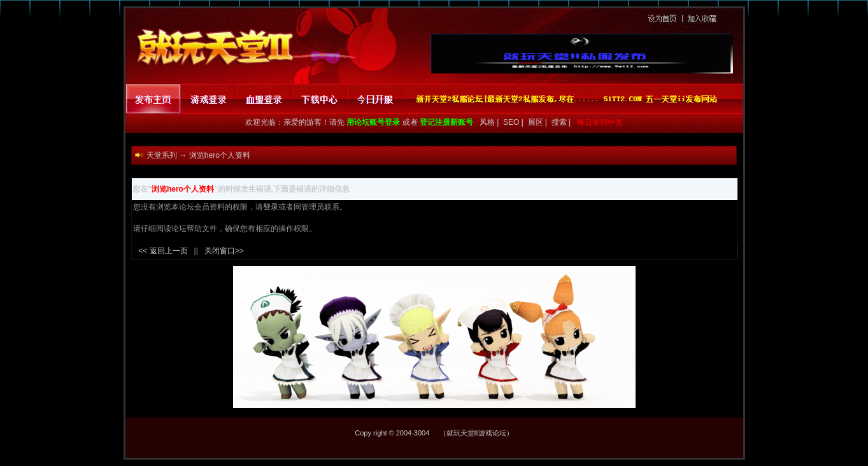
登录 (271, 207)
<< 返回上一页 (163, 251)
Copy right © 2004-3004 (392, 433)
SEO (512, 122)
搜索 (560, 122)
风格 (486, 122)
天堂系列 (162, 155)
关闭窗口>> (224, 251)
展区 (537, 122)
